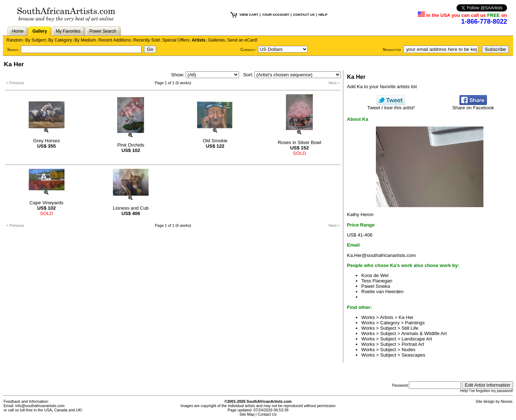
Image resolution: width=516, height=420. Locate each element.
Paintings (415, 323)
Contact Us (267, 414)
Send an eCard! (243, 40)
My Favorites (68, 31)
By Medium (85, 40)
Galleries (216, 40)
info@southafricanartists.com (40, 406)
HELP (323, 15)
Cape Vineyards (46, 203)
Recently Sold (147, 40)
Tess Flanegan (377, 281)
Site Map (247, 414)
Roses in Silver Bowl (299, 142)
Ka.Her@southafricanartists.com (381, 255)
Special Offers (176, 40)
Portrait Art (413, 344)
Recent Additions (115, 40)
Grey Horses (46, 141)
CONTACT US (304, 15)
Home (18, 31)
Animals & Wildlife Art (424, 333)
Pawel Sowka (376, 286)
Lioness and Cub (131, 208)
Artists (199, 40)
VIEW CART (249, 15)
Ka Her (406, 317)
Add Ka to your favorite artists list (382, 87)
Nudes (409, 350)
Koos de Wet (375, 275)
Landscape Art (417, 339)
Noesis (507, 401)
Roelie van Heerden (382, 292)
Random (15, 40)
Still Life (410, 328)
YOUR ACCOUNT (276, 15)
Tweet (391, 106)
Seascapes (414, 355)
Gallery (40, 31)
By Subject (35, 40)
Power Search (103, 31)
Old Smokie (215, 141)
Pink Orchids (131, 145)
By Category (60, 40)
